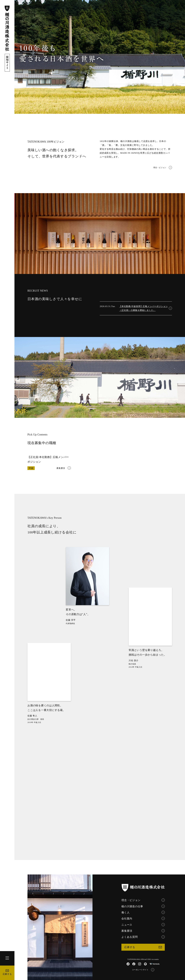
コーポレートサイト (143, 970)
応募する (7, 972)
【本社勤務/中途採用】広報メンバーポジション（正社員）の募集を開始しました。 (146, 308)
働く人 (143, 912)
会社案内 (143, 918)
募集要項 (143, 931)
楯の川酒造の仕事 (143, 906)
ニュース (143, 925)
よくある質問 (143, 937)
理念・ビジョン (163, 168)
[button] (180, 90)
